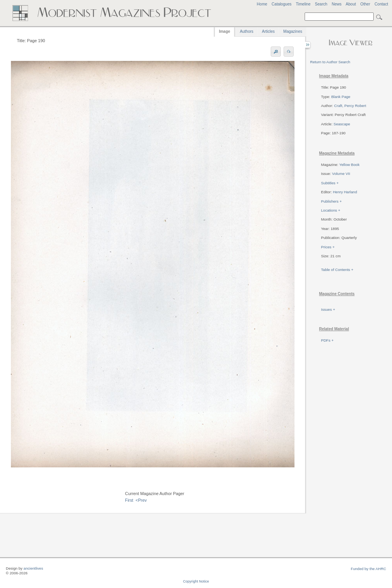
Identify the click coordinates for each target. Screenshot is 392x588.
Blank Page (341, 97)
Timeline (303, 4)
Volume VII (341, 174)
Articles (269, 31)
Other (365, 4)
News (336, 4)
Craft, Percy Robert (350, 106)
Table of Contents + (337, 270)
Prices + (328, 247)
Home (262, 4)
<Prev (141, 500)
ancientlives (33, 568)
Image (224, 31)
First (129, 500)
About (351, 4)
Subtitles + (330, 183)
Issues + (328, 309)
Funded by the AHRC (368, 569)
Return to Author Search (330, 62)
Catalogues (281, 4)
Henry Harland (345, 192)
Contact (381, 4)
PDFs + (327, 340)
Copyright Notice (196, 581)
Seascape (342, 124)
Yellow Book (349, 165)
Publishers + (331, 201)
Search (321, 4)
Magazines (293, 31)
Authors (247, 31)
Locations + (331, 210)
